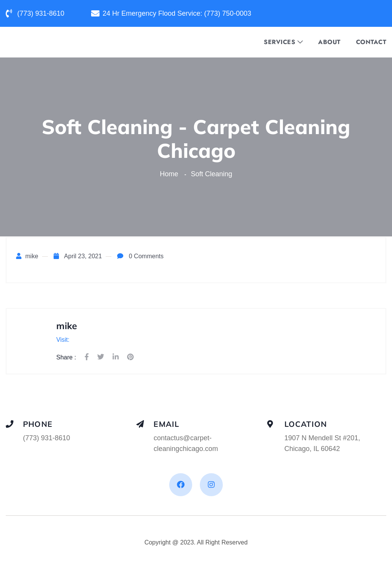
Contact (371, 42)
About (329, 42)
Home (171, 174)
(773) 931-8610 (47, 438)
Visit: (63, 340)
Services (279, 42)
